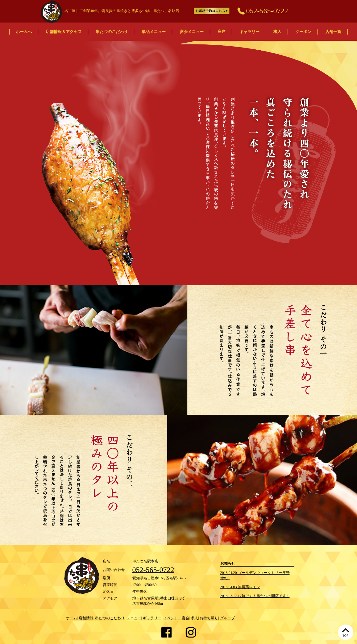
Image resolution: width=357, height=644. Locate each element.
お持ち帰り (209, 618)
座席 (222, 32)
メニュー (134, 618)
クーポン (303, 32)
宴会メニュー (192, 32)
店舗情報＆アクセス (64, 32)
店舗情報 (86, 618)
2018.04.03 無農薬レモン (240, 587)
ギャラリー (249, 32)
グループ (227, 618)
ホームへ (24, 32)
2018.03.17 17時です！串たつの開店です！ (255, 596)
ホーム (72, 618)
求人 (277, 32)
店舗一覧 (333, 32)
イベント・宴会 (176, 618)
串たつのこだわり (112, 32)
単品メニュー (154, 32)
